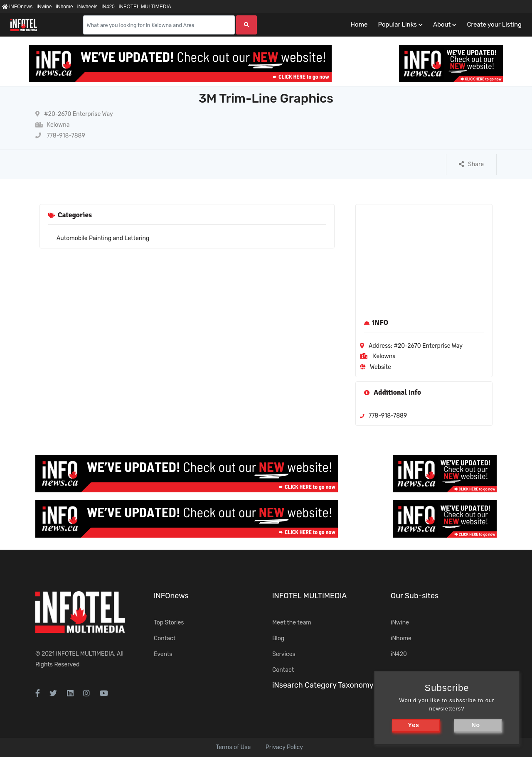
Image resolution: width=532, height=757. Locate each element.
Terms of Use (233, 747)
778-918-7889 (60, 136)
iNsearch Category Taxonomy (323, 685)
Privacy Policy (284, 747)
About (442, 25)
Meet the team (292, 623)
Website (381, 367)
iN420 (108, 7)
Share (471, 164)
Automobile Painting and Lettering (103, 238)
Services (284, 654)
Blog (278, 638)
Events (163, 654)
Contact (165, 638)
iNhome (64, 7)
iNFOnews (17, 7)
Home (359, 25)
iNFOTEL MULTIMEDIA (145, 7)
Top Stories (169, 623)
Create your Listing (494, 25)
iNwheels (87, 7)
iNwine (44, 7)
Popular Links (397, 25)
